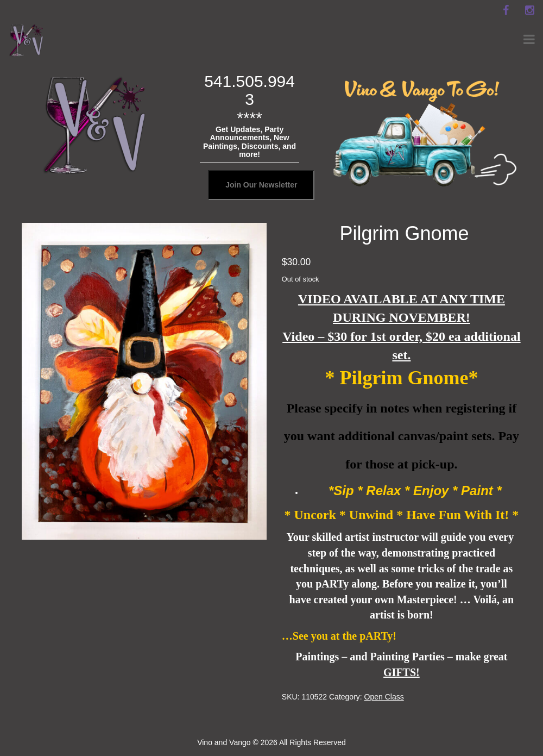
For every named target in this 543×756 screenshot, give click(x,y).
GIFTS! (402, 672)
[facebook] (506, 10)
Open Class (384, 697)
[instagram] (529, 10)
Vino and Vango (224, 742)
